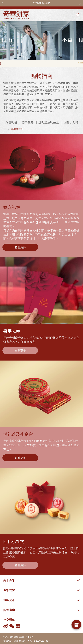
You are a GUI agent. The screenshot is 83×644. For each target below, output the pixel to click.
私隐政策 (8, 641)
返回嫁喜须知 (17, 129)
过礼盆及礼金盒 (49, 122)
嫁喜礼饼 (11, 122)
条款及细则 (20, 641)
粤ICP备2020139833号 (39, 641)
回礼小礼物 (71, 122)
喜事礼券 (28, 122)
